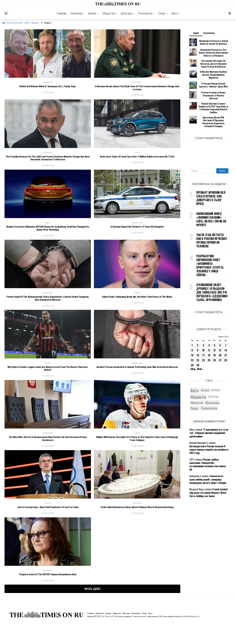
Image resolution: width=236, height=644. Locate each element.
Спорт (162, 13)
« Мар (192, 356)
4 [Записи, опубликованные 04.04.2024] (209, 332)
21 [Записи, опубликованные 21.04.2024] (226, 342)
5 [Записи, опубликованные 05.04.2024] (215, 332)
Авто (174, 13)
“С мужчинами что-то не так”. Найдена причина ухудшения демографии (209, 420)
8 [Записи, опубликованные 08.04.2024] (192, 337)
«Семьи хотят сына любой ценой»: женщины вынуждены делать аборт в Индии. (208, 466)
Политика (76, 13)
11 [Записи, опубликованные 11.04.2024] (209, 337)
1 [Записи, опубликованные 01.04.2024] (192, 332)
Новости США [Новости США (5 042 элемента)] (213, 384)
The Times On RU (12, 23)
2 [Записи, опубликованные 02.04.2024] (198, 332)
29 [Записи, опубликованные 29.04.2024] (192, 352)
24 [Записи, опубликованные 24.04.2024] (203, 347)
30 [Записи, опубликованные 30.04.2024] (198, 352)
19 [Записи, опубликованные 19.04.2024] (214, 342)
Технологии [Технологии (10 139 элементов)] (209, 395)
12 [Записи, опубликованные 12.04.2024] (214, 337)
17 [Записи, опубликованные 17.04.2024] (203, 342)
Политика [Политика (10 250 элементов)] (212, 390)
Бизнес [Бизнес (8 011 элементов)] (205, 377)
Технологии (145, 13)
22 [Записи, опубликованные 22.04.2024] (192, 347)
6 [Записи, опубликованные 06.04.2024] (220, 332)
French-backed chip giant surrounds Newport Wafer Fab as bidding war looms (208, 480)
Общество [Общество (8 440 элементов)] (197, 389)
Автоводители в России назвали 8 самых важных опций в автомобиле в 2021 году (209, 436)
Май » (200, 356)
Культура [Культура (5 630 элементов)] (216, 377)
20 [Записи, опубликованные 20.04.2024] (220, 342)
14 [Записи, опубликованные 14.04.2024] (226, 337)
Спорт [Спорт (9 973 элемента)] (195, 395)
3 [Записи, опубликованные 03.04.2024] (203, 332)
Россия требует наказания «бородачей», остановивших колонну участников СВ (207, 451)
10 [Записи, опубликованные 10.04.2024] (203, 337)
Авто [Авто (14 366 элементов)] (195, 377)
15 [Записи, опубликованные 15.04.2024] (192, 342)
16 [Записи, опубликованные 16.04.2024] (198, 342)
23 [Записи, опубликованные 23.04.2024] (198, 347)
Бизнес (92, 13)
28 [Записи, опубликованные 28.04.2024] (226, 347)
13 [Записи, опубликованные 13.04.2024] (220, 337)
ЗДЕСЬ (161, 636)
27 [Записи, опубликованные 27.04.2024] (220, 347)
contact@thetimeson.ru (191, 636)
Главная (62, 13)
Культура (126, 13)
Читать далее (92, 609)
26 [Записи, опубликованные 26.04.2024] (214, 347)
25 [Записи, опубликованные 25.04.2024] (209, 347)
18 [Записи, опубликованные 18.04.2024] (209, 342)
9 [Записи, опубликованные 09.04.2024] (198, 337)
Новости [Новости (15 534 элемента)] (198, 383)
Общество (109, 13)
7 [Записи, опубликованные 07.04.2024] (226, 332)
